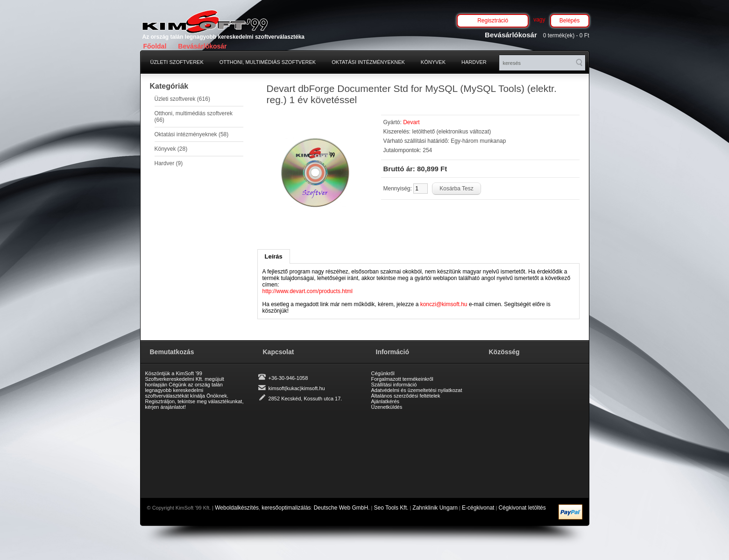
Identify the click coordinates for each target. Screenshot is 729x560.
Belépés (570, 21)
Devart (411, 122)
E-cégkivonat (478, 508)
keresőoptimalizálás (286, 508)
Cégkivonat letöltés (522, 508)
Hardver (474, 62)
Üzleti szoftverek (177, 62)
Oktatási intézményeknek (368, 62)
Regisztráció (493, 21)
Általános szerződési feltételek (406, 396)
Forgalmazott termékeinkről (402, 379)
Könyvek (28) (171, 149)
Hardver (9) (169, 163)
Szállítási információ (394, 385)
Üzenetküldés (387, 407)
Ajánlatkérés (386, 401)
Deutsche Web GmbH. (342, 508)
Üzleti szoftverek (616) (182, 99)
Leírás (274, 256)
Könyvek (433, 62)
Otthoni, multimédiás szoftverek (268, 62)
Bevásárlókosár (202, 46)
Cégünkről (383, 373)
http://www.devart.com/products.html (308, 291)
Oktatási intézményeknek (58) (192, 134)
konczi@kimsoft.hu (444, 304)
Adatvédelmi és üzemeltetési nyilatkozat (417, 390)
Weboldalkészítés (237, 508)
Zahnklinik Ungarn (435, 508)
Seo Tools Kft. (391, 508)
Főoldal (155, 46)
